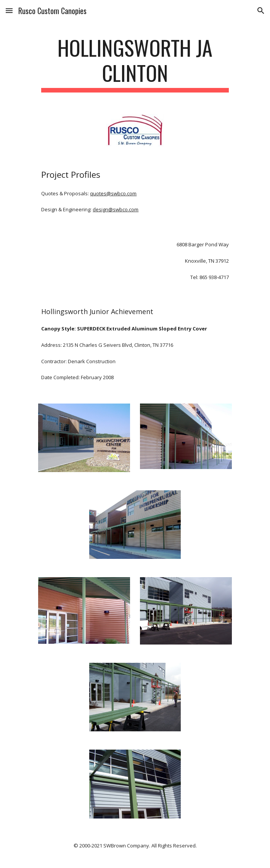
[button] (9, 10)
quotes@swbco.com (113, 193)
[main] (135, 64)
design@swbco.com (116, 209)
